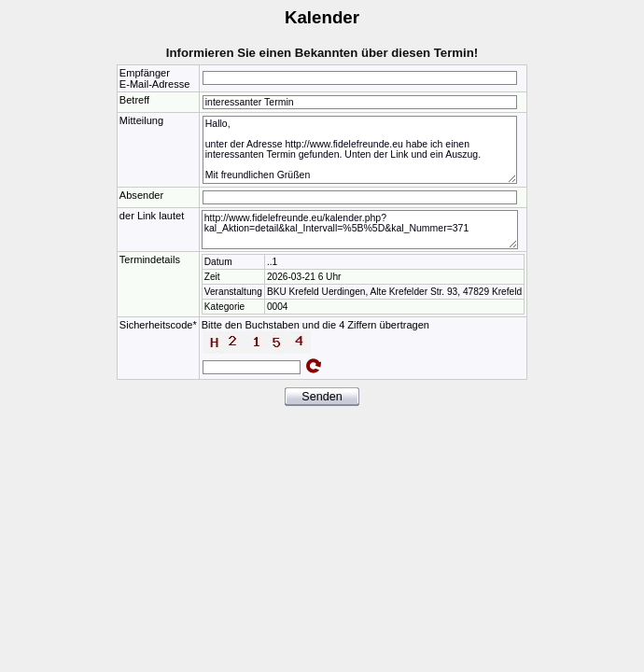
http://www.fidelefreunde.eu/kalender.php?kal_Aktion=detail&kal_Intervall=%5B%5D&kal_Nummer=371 (360, 230)
